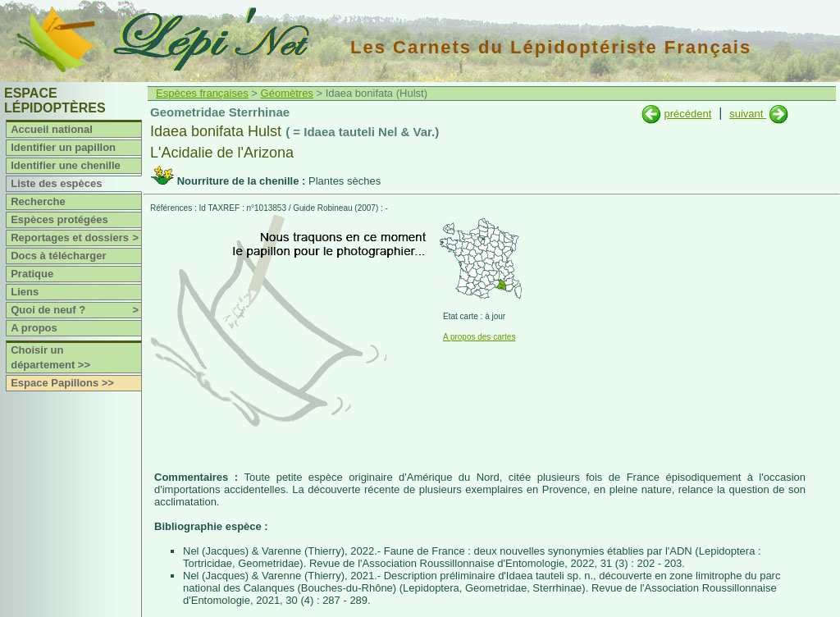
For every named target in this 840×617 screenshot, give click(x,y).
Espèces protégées (59, 219)
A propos (34, 328)
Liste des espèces (56, 183)
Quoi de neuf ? (76, 310)
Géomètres (287, 93)
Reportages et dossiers (76, 238)
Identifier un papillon (63, 147)
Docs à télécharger (58, 256)
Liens (25, 292)
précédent (687, 114)
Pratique (32, 274)
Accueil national (52, 129)
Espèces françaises (202, 93)
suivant (748, 114)
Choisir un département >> (50, 357)
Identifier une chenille (66, 165)
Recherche (38, 201)
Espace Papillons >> (62, 383)
